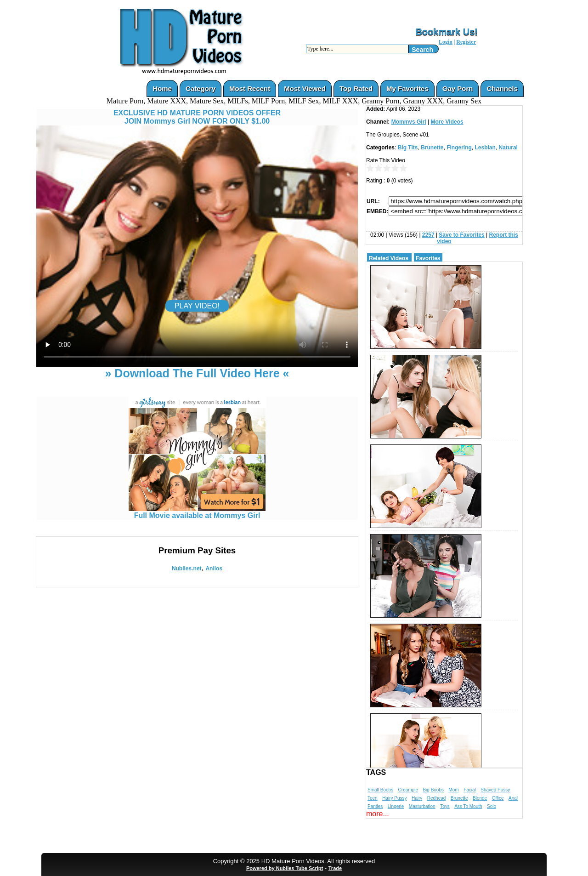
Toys (445, 806)
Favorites (428, 258)
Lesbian (485, 148)
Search (422, 50)
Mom (453, 790)
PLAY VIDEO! (197, 306)
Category (201, 88)
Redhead (437, 798)
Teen (373, 798)
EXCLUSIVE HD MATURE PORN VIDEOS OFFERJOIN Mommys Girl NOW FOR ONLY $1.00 (197, 117)
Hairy (417, 798)
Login (446, 42)
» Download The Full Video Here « (197, 373)
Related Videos (389, 258)
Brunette (432, 148)
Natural (508, 148)
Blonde (480, 798)
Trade (335, 868)
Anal (513, 798)
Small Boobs (380, 790)
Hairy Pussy (394, 798)
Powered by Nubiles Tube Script (285, 868)
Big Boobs (433, 790)
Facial (470, 790)
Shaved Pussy (495, 790)
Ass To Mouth (468, 806)
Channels (502, 88)
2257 (428, 235)
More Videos (447, 122)
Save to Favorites (461, 235)
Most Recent (250, 88)
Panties (375, 806)
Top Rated (356, 88)
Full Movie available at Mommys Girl (197, 512)
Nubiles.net (187, 569)
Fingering (459, 148)
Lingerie (396, 806)
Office (498, 798)
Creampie (408, 790)
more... (378, 814)
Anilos (214, 569)
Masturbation (422, 806)
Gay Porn (458, 88)
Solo (492, 806)
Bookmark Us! (447, 32)
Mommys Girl (409, 122)
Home (162, 88)
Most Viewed (305, 88)
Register (466, 42)
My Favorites (407, 88)
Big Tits (408, 148)
